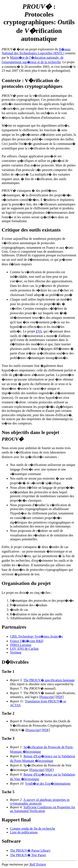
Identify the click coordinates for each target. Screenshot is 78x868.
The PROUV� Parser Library (30, 850)
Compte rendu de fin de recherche (33, 829)
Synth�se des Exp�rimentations (48, 784)
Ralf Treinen (38, 864)
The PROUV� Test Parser (28, 855)
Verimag (16, 652)
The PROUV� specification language (49, 680)
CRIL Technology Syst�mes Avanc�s (36, 636)
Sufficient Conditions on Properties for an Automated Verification (43, 809)
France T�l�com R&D (27, 641)
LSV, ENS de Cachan (24, 649)
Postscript (47, 697)
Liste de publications (24, 832)
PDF (60, 697)
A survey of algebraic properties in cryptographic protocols (40, 802)
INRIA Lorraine (21, 645)
